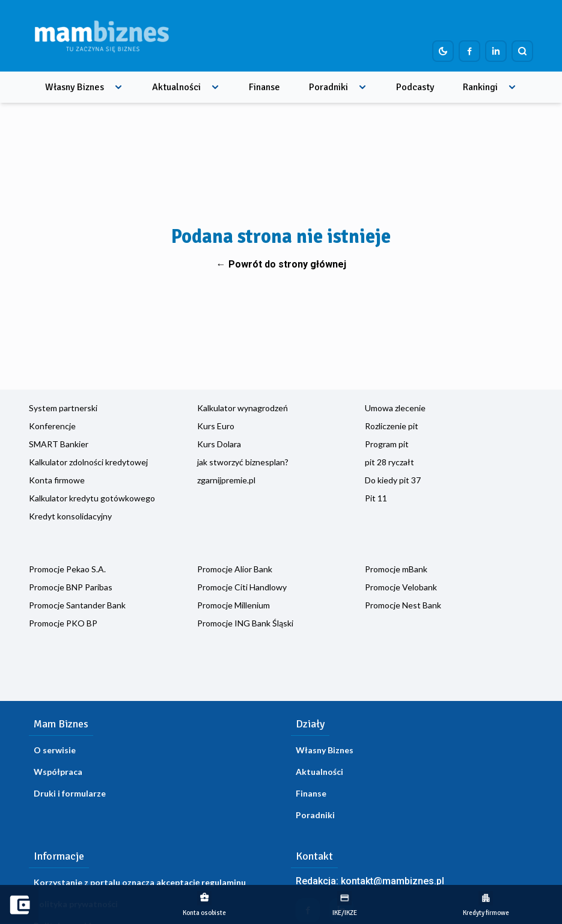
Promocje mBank (396, 569)
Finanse (264, 87)
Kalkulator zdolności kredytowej (88, 462)
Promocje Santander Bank (77, 605)
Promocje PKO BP (63, 623)
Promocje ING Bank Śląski (245, 623)
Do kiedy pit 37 (393, 480)
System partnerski (63, 408)
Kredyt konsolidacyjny (70, 516)
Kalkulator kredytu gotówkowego (92, 498)
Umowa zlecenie (395, 408)
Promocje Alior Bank (235, 569)
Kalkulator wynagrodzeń (243, 408)
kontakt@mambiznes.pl (392, 881)
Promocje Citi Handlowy (242, 587)
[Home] (102, 36)
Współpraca (58, 772)
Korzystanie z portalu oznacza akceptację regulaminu (140, 882)
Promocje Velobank (401, 587)
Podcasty (415, 87)
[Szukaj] (522, 51)
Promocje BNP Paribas (71, 587)
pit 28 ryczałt (389, 462)
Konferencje (52, 426)
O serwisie (55, 750)
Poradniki (328, 87)
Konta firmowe (57, 480)
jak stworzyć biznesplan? (243, 462)
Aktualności (176, 87)
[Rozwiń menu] (118, 87)
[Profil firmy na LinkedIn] (496, 51)
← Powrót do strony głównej (281, 264)
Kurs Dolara (219, 444)
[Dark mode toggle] (443, 51)
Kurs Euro (216, 426)
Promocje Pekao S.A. (67, 569)
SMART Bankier (59, 444)
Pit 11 (376, 498)
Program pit (387, 444)
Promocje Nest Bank (403, 605)
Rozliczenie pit (392, 426)
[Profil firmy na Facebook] (469, 51)
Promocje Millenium (234, 605)
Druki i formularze (70, 793)
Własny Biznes (75, 87)
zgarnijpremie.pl (226, 480)
